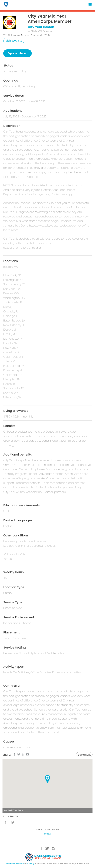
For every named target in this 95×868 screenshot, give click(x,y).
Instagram (54, 848)
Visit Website (14, 41)
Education (46, 31)
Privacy (30, 864)
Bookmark (84, 755)
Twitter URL (13, 822)
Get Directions (16, 810)
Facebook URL (5, 822)
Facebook (41, 848)
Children (33, 31)
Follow (47, 834)
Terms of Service (15, 864)
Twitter (47, 848)
